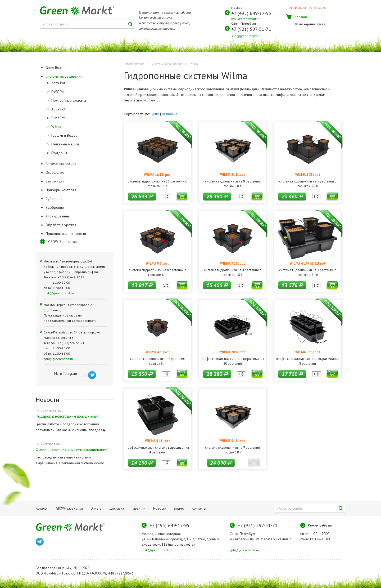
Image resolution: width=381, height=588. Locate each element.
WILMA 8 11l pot (308, 352)
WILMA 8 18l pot (233, 175)
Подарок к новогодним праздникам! (67, 416)
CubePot (58, 118)
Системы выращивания (167, 64)
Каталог (42, 508)
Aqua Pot (58, 109)
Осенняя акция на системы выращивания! (72, 449)
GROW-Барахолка (62, 242)
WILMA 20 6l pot (233, 352)
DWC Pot (58, 92)
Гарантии (139, 508)
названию (170, 114)
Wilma (56, 127)
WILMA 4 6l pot (157, 352)
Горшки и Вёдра (64, 135)
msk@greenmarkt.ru (246, 19)
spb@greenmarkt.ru (246, 36)
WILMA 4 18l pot (233, 263)
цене (155, 114)
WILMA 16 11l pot (157, 175)
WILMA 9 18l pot (233, 441)
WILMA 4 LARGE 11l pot (308, 263)
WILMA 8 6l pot (157, 263)
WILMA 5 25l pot (308, 175)
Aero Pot (58, 83)
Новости (160, 508)
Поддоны (59, 153)
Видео (179, 508)
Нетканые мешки (65, 144)
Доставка (117, 508)
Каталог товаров (134, 64)
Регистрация (317, 8)
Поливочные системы (69, 100)
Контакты (199, 508)
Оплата (96, 508)
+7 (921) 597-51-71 (251, 29)
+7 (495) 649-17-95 (251, 13)
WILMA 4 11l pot (157, 441)
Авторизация (298, 8)
